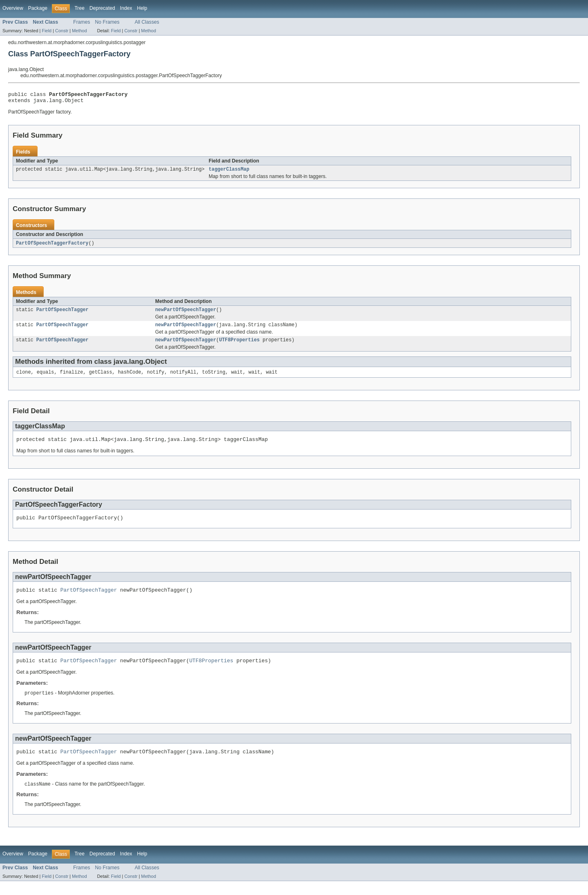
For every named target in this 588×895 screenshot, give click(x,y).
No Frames (107, 22)
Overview (13, 8)
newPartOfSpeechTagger (186, 314)
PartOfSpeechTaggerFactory (52, 247)
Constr (62, 31)
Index (126, 8)
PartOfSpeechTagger (62, 314)
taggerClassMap (229, 172)
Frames (81, 22)
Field (47, 31)
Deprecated (102, 8)
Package (38, 8)
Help (142, 8)
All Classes (147, 22)
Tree (79, 8)
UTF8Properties (239, 346)
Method (79, 31)
